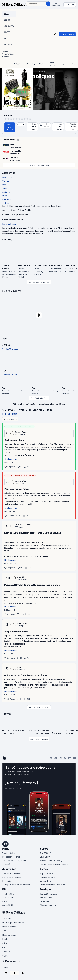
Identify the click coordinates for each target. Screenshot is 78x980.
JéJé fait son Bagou (23, 524)
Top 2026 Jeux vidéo (12, 873)
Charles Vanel (56, 265)
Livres (44, 869)
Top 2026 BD (8, 893)
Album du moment (48, 905)
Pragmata (7, 880)
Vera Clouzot (24, 265)
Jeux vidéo (9, 869)
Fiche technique (9, 224)
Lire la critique (11, 459)
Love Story (45, 856)
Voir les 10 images (10, 349)
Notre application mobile (13, 922)
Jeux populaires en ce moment (16, 884)
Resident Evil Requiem (12, 877)
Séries (44, 848)
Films (6, 848)
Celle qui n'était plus (19, 215)
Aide (4, 930)
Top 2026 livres (47, 873)
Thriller (28, 210)
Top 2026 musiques (49, 893)
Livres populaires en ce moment (54, 884)
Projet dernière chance (12, 856)
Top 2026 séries (47, 853)
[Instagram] (60, 758)
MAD (5, 901)
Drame (13, 210)
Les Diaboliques (41, 71)
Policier (21, 210)
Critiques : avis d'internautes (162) (27, 409)
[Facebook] (56, 758)
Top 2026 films (9, 853)
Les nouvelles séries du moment (54, 864)
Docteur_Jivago (21, 623)
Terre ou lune (8, 897)
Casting (7, 240)
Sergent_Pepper (22, 432)
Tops (5, 370)
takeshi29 (20, 577)
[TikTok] (65, 758)
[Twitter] (51, 758)
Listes (6, 714)
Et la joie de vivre (47, 877)
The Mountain (46, 897)
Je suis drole (46, 880)
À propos (6, 918)
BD (4, 889)
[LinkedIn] (70, 758)
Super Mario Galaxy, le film (14, 860)
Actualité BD (8, 905)
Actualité (6, 864)
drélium (18, 667)
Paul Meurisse (40, 265)
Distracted (44, 901)
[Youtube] (74, 758)
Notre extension (9, 926)
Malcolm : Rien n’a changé (51, 860)
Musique (45, 889)
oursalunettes (21, 481)
